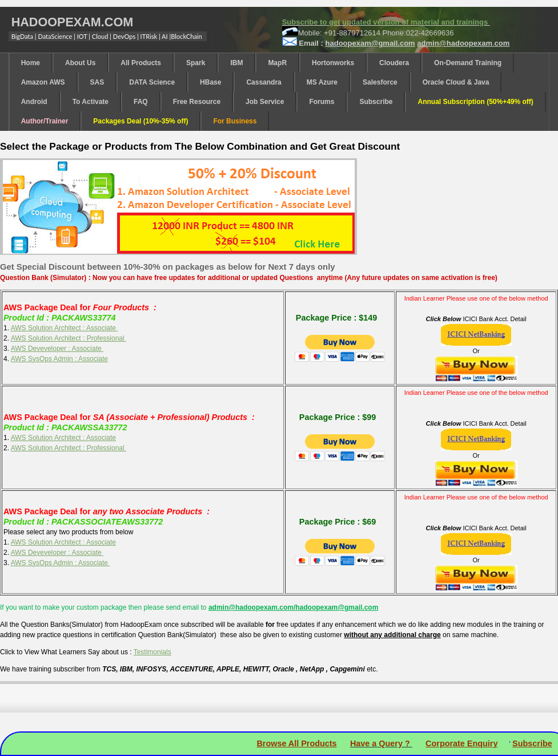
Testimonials (152, 652)
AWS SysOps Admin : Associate (59, 359)
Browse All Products (296, 743)
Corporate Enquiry (461, 743)
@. (463, 43)
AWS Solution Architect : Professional (69, 338)
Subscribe (532, 743)
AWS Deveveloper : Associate (57, 349)
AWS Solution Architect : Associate (65, 328)
